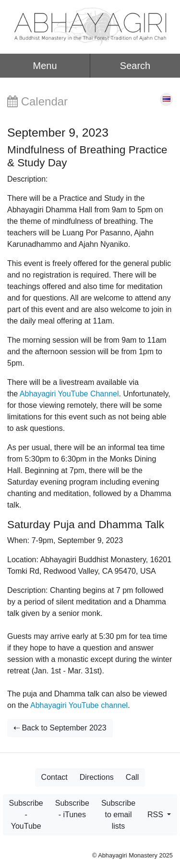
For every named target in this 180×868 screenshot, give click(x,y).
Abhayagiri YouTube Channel (69, 394)
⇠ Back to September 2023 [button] (60, 728)
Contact (54, 777)
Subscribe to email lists (118, 815)
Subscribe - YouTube (26, 815)
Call (132, 777)
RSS (156, 815)
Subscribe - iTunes (72, 809)
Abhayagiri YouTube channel (79, 705)
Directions (97, 777)
